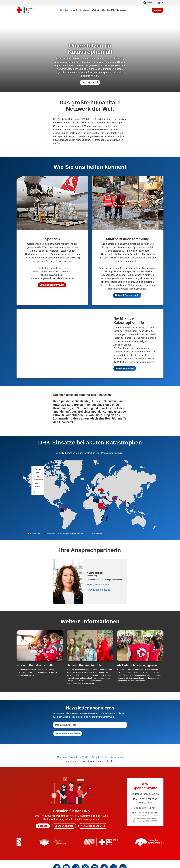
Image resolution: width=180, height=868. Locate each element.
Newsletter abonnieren (93, 826)
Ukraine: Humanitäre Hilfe (84, 665)
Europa (38, 483)
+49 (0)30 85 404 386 (98, 585)
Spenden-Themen (64, 826)
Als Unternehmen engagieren (137, 665)
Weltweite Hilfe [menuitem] (98, 10)
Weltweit (38, 469)
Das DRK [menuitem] (111, 10)
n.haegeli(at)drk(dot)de (98, 590)
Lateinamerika (38, 480)
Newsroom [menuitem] (121, 10)
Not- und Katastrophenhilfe (35, 665)
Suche (148, 3)
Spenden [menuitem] (64, 10)
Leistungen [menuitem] (85, 10)
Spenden (158, 10)
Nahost (38, 487)
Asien (38, 476)
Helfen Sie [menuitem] (74, 10)
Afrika (38, 473)
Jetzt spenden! (90, 82)
